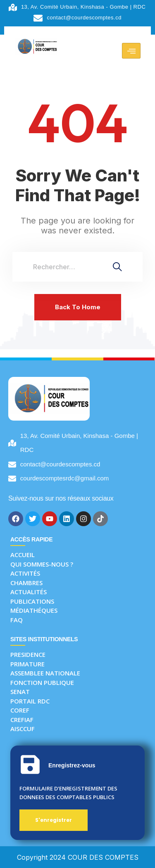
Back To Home (78, 307)
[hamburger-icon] (131, 51)
